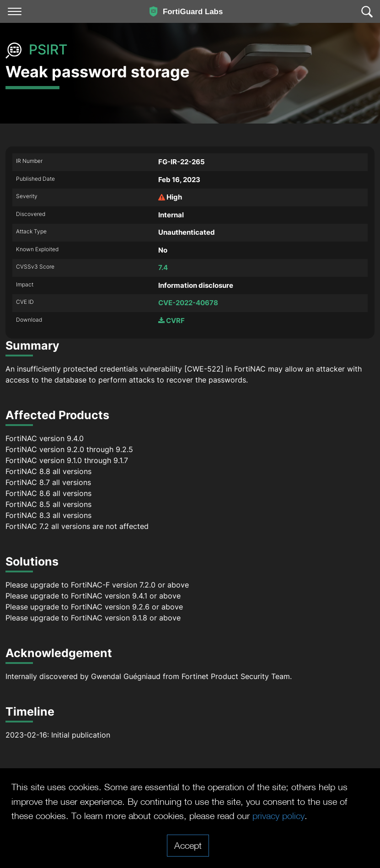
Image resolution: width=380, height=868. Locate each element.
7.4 (163, 267)
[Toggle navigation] (15, 11)
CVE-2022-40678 (188, 303)
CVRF (171, 321)
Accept (188, 845)
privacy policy (278, 815)
